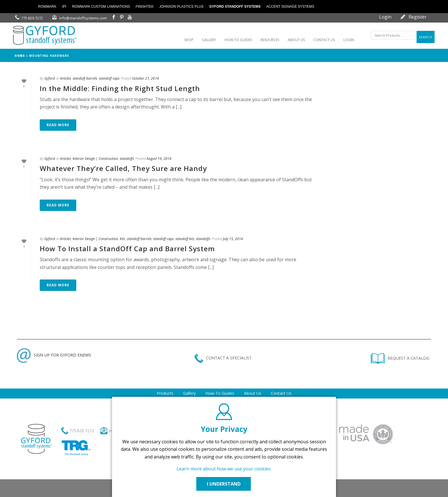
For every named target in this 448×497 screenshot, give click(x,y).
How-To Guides (220, 393)
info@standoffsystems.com (83, 18)
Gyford (50, 78)
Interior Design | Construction (95, 159)
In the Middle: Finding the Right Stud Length (120, 88)
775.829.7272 (32, 18)
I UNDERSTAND (224, 484)
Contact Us (281, 393)
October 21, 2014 (145, 78)
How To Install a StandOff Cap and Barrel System (127, 248)
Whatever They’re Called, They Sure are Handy (123, 168)
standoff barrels (85, 78)
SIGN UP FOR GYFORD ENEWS (54, 355)
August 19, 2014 (159, 159)
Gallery (189, 393)
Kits (122, 239)
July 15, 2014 (233, 239)
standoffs (127, 159)
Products (165, 393)
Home (20, 56)
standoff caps (109, 78)
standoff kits (185, 239)
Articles (65, 78)
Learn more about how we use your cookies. (224, 469)
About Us (253, 393)
